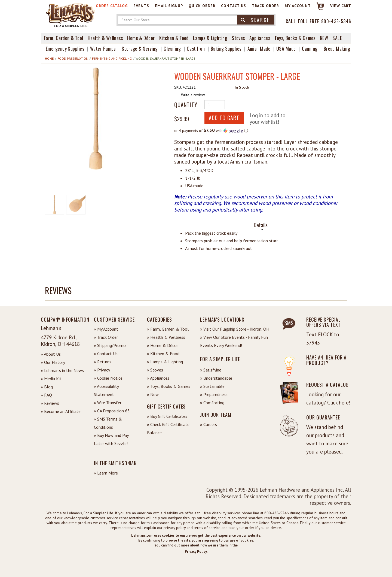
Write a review (193, 95)
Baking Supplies (226, 49)
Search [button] (256, 20)
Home (49, 58)
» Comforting (212, 403)
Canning (310, 49)
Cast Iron (196, 49)
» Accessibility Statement (106, 390)
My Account (298, 6)
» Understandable (216, 378)
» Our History (53, 362)
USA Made (286, 49)
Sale (337, 38)
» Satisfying (211, 370)
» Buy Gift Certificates (167, 416)
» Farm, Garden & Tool (168, 329)
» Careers (209, 424)
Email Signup (169, 6)
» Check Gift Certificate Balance (168, 428)
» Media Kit (51, 379)
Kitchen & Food (174, 38)
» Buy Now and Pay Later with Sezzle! (111, 439)
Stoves (238, 38)
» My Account (106, 329)
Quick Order (202, 6)
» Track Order (106, 337)
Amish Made (259, 49)
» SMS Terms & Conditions (108, 423)
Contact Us (234, 6)
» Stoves (155, 370)
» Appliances (158, 378)
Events (141, 6)
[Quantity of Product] (215, 105)
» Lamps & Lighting (165, 362)
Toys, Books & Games (295, 38)
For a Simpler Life (220, 359)
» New (153, 394)
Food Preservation (73, 58)
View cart (341, 6)
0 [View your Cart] (321, 6)
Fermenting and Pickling (112, 58)
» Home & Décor (163, 345)
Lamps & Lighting (210, 38)
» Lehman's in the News (62, 370)
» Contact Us (106, 354)
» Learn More (106, 473)
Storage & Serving (140, 49)
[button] (96, 119)
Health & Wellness (105, 38)
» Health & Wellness (166, 337)
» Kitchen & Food (163, 354)
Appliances (260, 38)
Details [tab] (261, 225)
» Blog (47, 387)
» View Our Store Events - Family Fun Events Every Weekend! (234, 341)
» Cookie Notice (108, 378)
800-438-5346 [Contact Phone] (336, 21)
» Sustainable (212, 386)
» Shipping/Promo (110, 345)
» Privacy (102, 370)
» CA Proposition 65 (112, 411)
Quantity (186, 105)
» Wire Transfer (108, 403)
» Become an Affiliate (61, 411)
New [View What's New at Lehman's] (324, 38)
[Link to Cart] (318, 9)
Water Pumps (103, 49)
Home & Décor (141, 38)
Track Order (265, 6)
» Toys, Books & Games (169, 386)
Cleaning (172, 49)
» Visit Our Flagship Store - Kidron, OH (235, 329)
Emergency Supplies (65, 49)
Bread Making (337, 49)
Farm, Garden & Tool (64, 38)
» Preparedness (214, 394)
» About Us (51, 354)
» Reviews (50, 403)
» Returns (103, 362)
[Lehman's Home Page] (71, 15)
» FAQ (46, 395)
